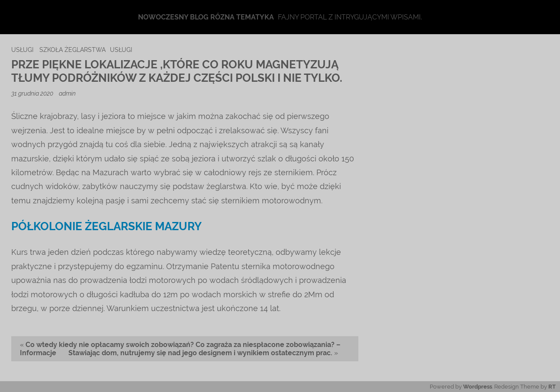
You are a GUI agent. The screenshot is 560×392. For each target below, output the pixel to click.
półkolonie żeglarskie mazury (106, 226)
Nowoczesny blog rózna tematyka (206, 17)
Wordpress (478, 387)
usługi (22, 50)
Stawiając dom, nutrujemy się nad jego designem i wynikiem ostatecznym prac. (200, 353)
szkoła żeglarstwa (72, 50)
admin (67, 93)
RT (552, 387)
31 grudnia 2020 (33, 93)
